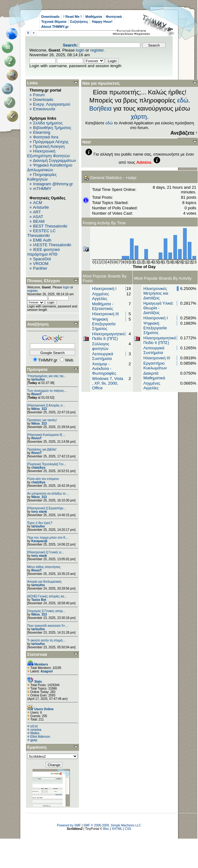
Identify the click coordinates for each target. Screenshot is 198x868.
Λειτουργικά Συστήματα (103, 356)
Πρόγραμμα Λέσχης (51, 142)
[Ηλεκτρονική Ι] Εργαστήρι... (47, 508)
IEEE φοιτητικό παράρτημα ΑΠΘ (44, 252)
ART (37, 212)
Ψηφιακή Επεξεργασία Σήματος (104, 324)
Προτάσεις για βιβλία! (42, 449)
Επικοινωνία (44, 109)
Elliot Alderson (40, 737)
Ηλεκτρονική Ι (104, 289)
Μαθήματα (94, 17)
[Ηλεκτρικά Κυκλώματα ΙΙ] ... (46, 435)
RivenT (36, 394)
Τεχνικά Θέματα (54, 22)
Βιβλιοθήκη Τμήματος (52, 128)
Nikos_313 (39, 409)
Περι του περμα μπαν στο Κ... (48, 538)
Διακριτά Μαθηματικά (154, 376)
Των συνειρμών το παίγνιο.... (47, 391)
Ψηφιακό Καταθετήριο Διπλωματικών (50, 167)
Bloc (106, 829)
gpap (34, 740)
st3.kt (34, 726)
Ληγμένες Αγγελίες (101, 296)
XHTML (117, 829)
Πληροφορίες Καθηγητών (42, 177)
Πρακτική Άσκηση (49, 146)
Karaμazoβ (39, 541)
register (97, 50)
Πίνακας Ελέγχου (44, 281)
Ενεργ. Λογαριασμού (52, 104)
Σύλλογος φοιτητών (101, 346)
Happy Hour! (102, 22)
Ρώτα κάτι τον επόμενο (43, 479)
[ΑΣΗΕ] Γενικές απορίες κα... (47, 596)
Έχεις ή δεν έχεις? (40, 523)
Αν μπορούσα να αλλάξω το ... (48, 494)
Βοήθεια (101, 108)
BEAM (39, 221)
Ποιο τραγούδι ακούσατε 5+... (47, 626)
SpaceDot (42, 259)
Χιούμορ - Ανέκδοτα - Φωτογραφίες (104, 369)
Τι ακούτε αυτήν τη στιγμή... (46, 640)
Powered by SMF (69, 825)
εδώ (183, 100)
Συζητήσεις (79, 22)
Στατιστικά (37, 654)
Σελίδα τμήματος (48, 123)
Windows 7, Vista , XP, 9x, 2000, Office (108, 383)
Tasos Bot (39, 600)
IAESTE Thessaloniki (52, 245)
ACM (38, 203)
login (80, 50)
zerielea (36, 730)
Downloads (50, 17)
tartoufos (38, 379)
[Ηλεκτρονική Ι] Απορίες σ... (46, 405)
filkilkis (35, 733)
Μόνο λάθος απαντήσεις (44, 567)
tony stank (39, 512)
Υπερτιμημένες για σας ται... (47, 376)
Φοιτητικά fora (46, 137)
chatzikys (38, 468)
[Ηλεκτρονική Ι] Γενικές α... (45, 552)
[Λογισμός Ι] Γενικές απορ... (46, 611)
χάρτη (139, 117)
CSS (128, 829)
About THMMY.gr (55, 27)
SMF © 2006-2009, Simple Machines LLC (112, 825)
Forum (39, 95)
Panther (40, 268)
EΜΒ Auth (42, 240)
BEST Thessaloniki (50, 226)
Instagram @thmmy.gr (53, 184)
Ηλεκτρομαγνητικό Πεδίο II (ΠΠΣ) (109, 336)
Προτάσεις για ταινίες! (42, 420)
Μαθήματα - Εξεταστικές (103, 306)
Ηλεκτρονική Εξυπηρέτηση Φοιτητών (49, 153)
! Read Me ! (73, 17)
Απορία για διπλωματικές (45, 582)
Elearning (42, 132)
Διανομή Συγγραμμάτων (54, 160)
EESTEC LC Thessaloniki (41, 233)
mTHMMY (42, 189)
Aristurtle (41, 207)
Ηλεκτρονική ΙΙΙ (106, 314)
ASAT (38, 217)
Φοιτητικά (114, 17)
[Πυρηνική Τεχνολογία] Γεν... (47, 464)
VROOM (41, 264)
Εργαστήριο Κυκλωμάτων (155, 366)
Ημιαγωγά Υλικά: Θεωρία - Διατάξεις (158, 308)
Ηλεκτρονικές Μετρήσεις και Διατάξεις (156, 293)
